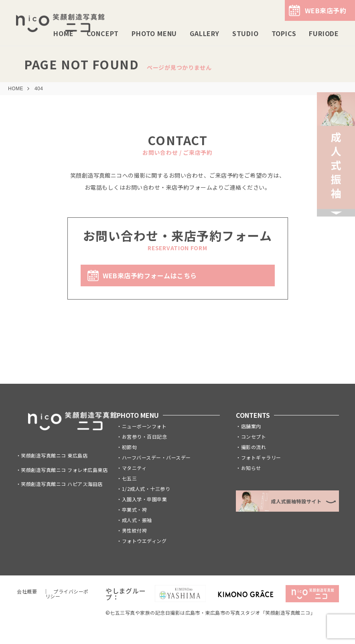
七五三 (129, 478)
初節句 (129, 447)
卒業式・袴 (134, 509)
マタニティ (134, 468)
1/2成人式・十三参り (146, 489)
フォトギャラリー (261, 457)
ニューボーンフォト (144, 426)
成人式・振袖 (137, 520)
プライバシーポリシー (67, 594)
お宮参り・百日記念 (144, 436)
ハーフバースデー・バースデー (156, 457)
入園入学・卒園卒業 (144, 499)
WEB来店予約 (326, 10)
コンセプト (254, 436)
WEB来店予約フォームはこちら (150, 275)
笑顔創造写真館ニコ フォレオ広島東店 (64, 470)
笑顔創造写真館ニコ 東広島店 (54, 455)
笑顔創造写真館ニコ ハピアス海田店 (62, 484)
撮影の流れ (254, 447)
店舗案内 (251, 426)
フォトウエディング (144, 541)
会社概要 (27, 591)
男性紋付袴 (134, 530)
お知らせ (251, 468)
